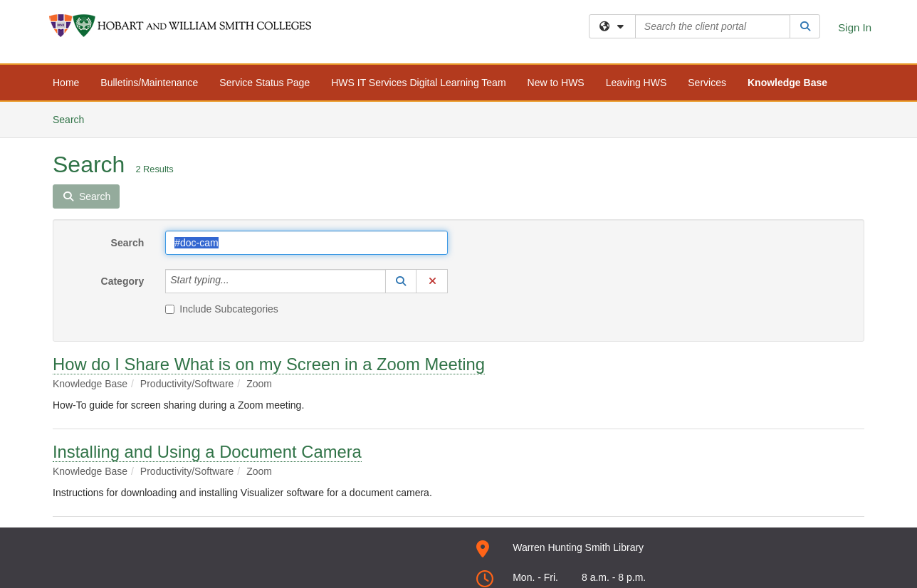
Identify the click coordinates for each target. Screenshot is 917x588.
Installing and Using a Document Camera (207, 452)
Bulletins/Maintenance (149, 83)
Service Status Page (264, 83)
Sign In (855, 27)
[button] (401, 281)
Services (707, 83)
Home (66, 83)
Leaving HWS (636, 83)
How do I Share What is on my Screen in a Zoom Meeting (269, 364)
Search (74, 119)
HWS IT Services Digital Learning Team (418, 83)
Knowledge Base (787, 83)
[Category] (237, 281)
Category (123, 281)
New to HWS (556, 83)
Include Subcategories (222, 309)
